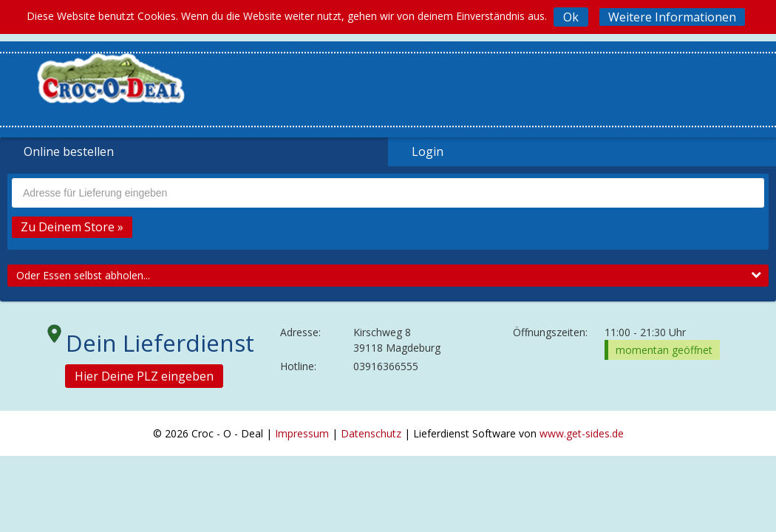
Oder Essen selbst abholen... (389, 275)
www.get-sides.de (582, 433)
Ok (571, 17)
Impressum (302, 433)
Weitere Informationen (672, 17)
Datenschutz (371, 433)
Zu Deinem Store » (72, 227)
